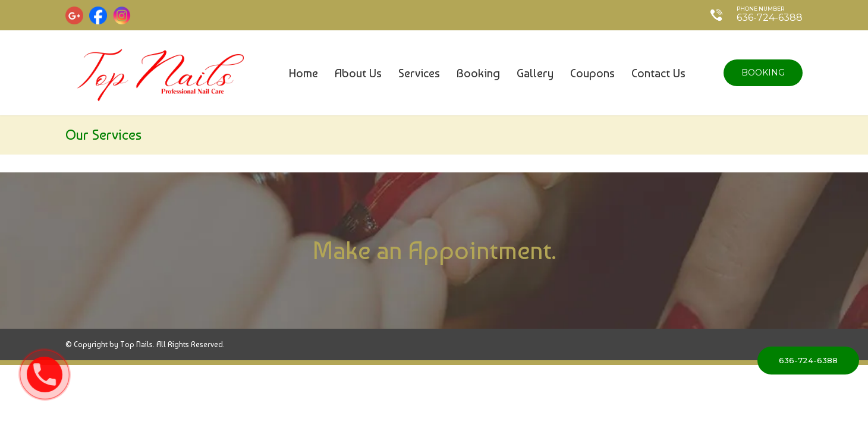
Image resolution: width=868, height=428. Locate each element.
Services (419, 73)
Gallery (535, 73)
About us (358, 73)
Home (304, 73)
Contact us (658, 73)
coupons (592, 73)
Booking (478, 73)
